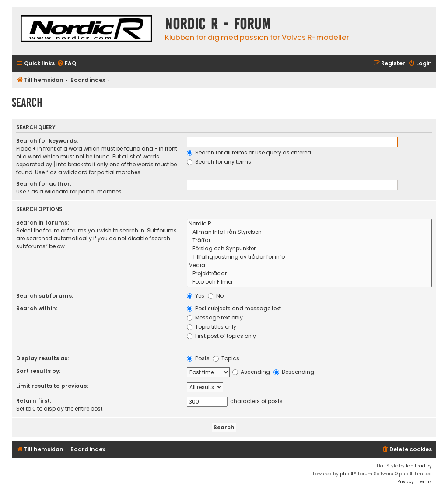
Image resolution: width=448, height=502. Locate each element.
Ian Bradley (419, 466)
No (216, 296)
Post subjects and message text (234, 308)
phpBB (347, 474)
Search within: (37, 308)
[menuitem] (66, 64)
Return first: (34, 401)
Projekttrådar (310, 274)
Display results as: (42, 358)
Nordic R (310, 224)
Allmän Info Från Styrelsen (310, 232)
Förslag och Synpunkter (310, 249)
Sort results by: (38, 371)
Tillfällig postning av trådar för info (310, 257)
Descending (294, 372)
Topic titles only (212, 327)
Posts (198, 358)
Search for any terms (219, 162)
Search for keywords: (47, 141)
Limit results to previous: (52, 386)
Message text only (215, 318)
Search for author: (44, 184)
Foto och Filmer (310, 282)
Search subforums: (45, 296)
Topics (226, 358)
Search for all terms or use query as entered (249, 153)
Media (310, 265)
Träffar (310, 240)
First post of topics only (221, 336)
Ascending (251, 372)
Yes (196, 296)
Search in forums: (42, 223)
